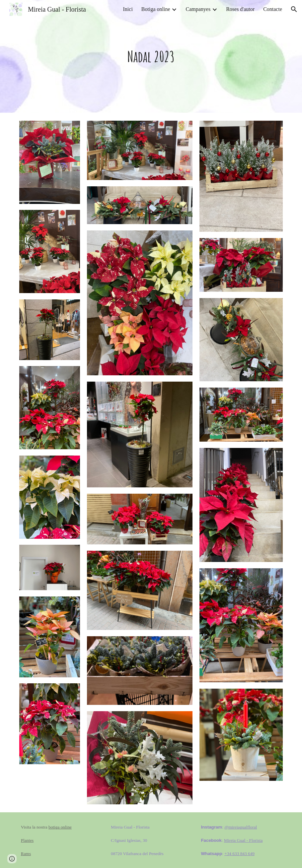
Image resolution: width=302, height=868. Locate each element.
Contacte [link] (273, 9)
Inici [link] (128, 9)
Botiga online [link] (156, 9)
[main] (151, 57)
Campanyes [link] (198, 9)
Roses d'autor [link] (240, 9)
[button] (294, 9)
